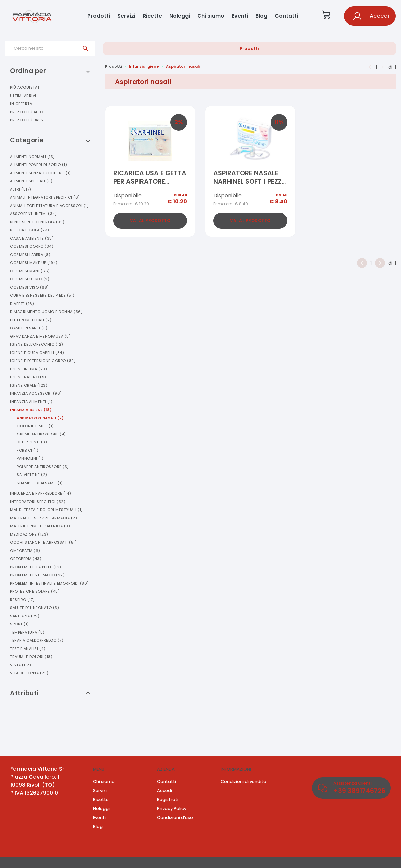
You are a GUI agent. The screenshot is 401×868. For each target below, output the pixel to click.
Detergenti (32, 442)
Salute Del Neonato (34, 608)
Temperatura (27, 632)
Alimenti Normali (32, 157)
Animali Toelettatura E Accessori (49, 206)
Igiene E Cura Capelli (37, 353)
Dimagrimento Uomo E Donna (46, 312)
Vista (20, 665)
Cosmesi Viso (29, 287)
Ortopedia (26, 559)
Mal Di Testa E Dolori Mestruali (46, 510)
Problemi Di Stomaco (37, 575)
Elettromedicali (31, 320)
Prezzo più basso (28, 120)
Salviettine (32, 475)
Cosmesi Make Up (34, 263)
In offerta (21, 104)
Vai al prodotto (150, 221)
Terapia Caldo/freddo (37, 640)
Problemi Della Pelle (36, 567)
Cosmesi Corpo (32, 246)
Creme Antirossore (41, 434)
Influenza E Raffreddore (40, 493)
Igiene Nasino (28, 377)
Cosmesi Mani (30, 271)
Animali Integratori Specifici (45, 197)
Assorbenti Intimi (33, 214)
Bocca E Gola (30, 230)
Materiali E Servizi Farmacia (43, 518)
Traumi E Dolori (31, 657)
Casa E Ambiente (32, 238)
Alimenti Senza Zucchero (40, 173)
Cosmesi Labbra (30, 255)
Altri (21, 189)
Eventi (240, 16)
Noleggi (180, 16)
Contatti (286, 16)
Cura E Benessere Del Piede (42, 295)
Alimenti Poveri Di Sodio (38, 165)
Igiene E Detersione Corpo (43, 361)
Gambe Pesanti (29, 328)
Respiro (22, 600)
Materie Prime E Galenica (40, 526)
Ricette (152, 16)
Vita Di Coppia (29, 673)
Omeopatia (25, 551)
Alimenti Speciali (31, 181)
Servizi (126, 16)
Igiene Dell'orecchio (37, 344)
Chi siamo (211, 16)
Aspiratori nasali (183, 66)
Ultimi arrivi (23, 96)
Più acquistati (25, 87)
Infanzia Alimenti (31, 402)
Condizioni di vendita (244, 782)
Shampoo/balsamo (40, 483)
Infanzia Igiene (31, 410)
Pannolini (30, 458)
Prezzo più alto (27, 112)
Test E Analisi (28, 649)
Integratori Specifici (38, 502)
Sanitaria (25, 616)
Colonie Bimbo (35, 426)
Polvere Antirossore (43, 467)
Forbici (28, 450)
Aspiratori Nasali (40, 418)
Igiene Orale (29, 385)
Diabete (22, 304)
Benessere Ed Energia (37, 222)
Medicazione (29, 534)
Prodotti (99, 16)
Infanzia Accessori (36, 393)
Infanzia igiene (144, 66)
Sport (19, 624)
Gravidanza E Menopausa (40, 336)
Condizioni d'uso (175, 818)
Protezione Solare (35, 591)
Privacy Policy (172, 809)
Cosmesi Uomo (30, 279)
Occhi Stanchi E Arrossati (43, 542)
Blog (261, 16)
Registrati (168, 800)
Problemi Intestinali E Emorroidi (49, 583)
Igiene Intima (28, 369)
